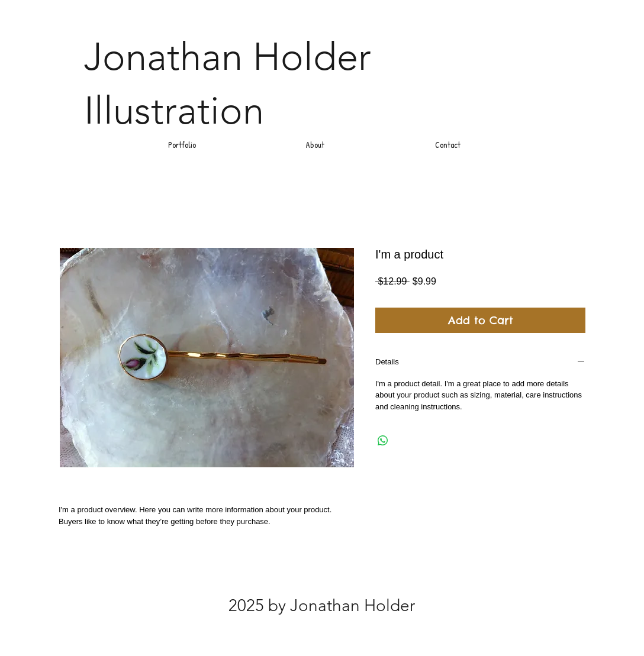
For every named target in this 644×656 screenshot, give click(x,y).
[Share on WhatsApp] (383, 441)
